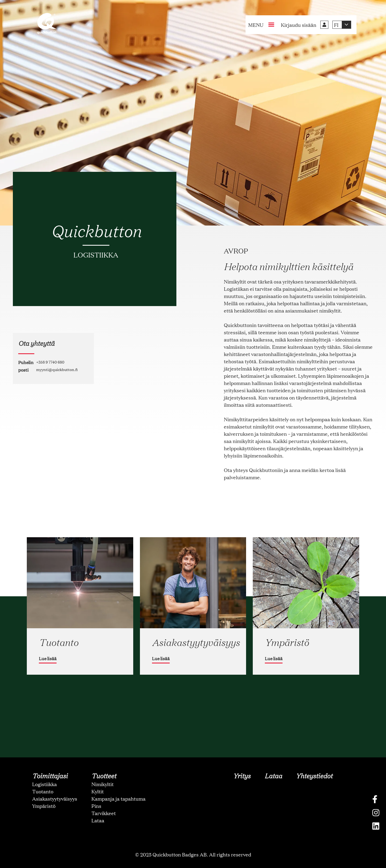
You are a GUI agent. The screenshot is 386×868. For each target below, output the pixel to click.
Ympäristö (44, 806)
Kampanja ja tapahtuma (118, 798)
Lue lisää (48, 658)
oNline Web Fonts (193, 864)
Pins (96, 806)
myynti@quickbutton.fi (57, 369)
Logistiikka (44, 784)
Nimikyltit (103, 784)
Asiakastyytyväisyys (55, 798)
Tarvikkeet (104, 813)
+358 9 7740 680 (50, 362)
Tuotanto (43, 791)
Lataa (98, 820)
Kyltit (98, 791)
